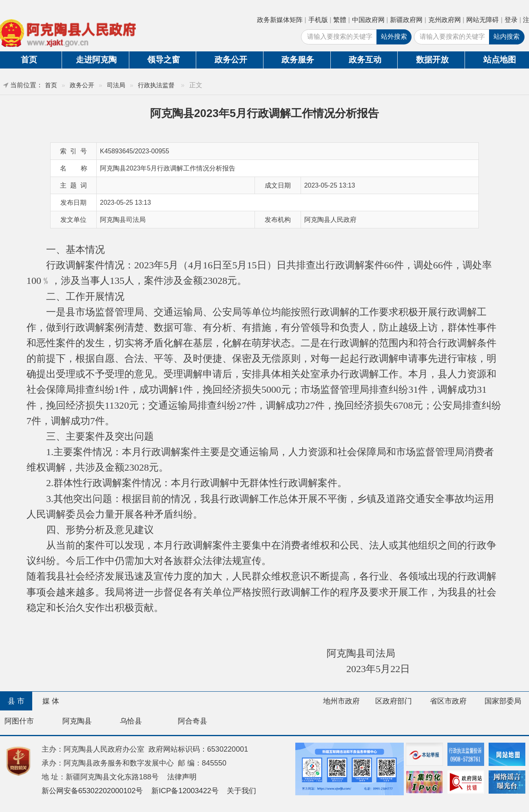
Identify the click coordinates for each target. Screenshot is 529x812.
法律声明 (182, 777)
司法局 (116, 85)
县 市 (16, 701)
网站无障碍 (483, 20)
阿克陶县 (77, 721)
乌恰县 (131, 721)
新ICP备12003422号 (185, 791)
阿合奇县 (193, 721)
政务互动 (365, 60)
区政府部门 (394, 701)
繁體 (340, 20)
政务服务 (298, 60)
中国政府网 (368, 20)
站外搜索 (394, 37)
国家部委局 (503, 701)
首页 (51, 85)
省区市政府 (448, 701)
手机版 (318, 20)
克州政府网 (445, 20)
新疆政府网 (406, 20)
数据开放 (432, 60)
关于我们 (241, 791)
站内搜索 (507, 37)
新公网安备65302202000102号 (92, 791)
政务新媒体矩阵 (280, 20)
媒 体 (51, 701)
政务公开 (231, 60)
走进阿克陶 (96, 60)
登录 (511, 20)
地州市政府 (341, 701)
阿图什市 (19, 721)
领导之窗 (164, 60)
